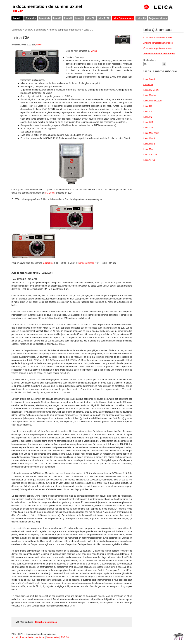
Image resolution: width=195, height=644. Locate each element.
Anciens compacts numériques (158, 43)
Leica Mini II (149, 144)
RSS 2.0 (65, 637)
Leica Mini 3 (149, 138)
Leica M (57, 18)
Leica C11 (148, 122)
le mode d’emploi (86, 263)
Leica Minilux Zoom (153, 101)
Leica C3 (148, 106)
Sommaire (31, 18)
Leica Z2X (148, 128)
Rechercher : (150, 60)
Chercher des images (46, 622)
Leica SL (90, 18)
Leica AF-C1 (149, 160)
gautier (38, 45)
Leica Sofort (149, 79)
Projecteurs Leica (158, 18)
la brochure (48, 263)
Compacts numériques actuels (158, 38)
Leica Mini (148, 149)
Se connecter (53, 637)
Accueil (16, 18)
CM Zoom (50, 193)
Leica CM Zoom (151, 90)
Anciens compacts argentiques (65, 30)
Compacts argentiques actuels (158, 48)
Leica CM (148, 85)
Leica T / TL (104, 18)
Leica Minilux (150, 95)
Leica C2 (148, 111)
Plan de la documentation (32, 637)
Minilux (94, 51)
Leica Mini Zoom (151, 133)
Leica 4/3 (141, 18)
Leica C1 (148, 117)
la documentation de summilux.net (47, 6)
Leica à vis (45, 18)
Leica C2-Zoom (151, 155)
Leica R (68, 18)
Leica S (79, 18)
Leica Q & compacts (123, 18)
